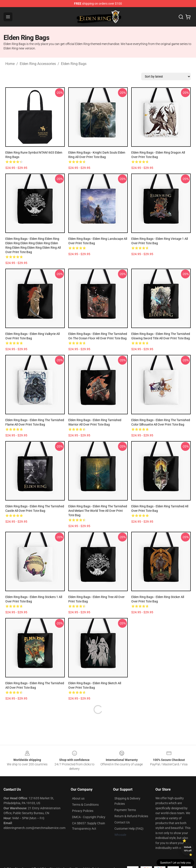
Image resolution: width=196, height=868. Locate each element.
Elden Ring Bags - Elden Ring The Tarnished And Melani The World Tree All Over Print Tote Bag (98, 511)
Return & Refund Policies (131, 816)
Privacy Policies (83, 811)
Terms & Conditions (85, 805)
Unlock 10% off (188, 849)
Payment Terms (125, 810)
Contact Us (122, 822)
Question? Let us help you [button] (175, 863)
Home (10, 64)
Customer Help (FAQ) (129, 829)
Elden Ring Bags (74, 64)
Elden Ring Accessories (38, 64)
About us (78, 798)
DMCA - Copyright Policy (89, 817)
